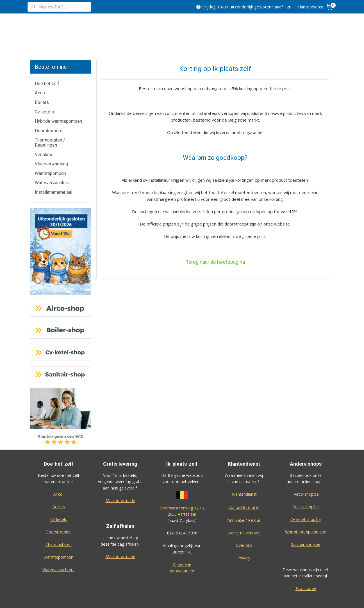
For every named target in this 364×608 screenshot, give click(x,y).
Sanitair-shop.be (306, 523)
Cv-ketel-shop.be (306, 498)
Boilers (42, 81)
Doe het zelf (47, 62)
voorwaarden (182, 550)
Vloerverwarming (51, 143)
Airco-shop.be (306, 473)
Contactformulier (244, 486)
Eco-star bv (306, 567)
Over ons (244, 524)
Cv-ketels (44, 91)
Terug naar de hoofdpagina (215, 241)
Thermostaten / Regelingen (50, 121)
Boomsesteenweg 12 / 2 (182, 487)
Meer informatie (120, 480)
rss (212, 598)
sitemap (200, 598)
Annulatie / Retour (244, 499)
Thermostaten (59, 523)
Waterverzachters (52, 162)
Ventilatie (44, 134)
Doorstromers (49, 110)
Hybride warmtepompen (58, 100)
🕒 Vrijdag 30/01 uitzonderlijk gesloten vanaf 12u (244, 7)
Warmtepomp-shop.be (306, 511)
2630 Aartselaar (182, 493)
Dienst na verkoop (244, 512)
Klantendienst (310, 7)
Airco (40, 72)
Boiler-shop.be (306, 486)
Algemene (182, 543)
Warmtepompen (50, 152)
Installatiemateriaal (54, 171)
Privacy (244, 537)
